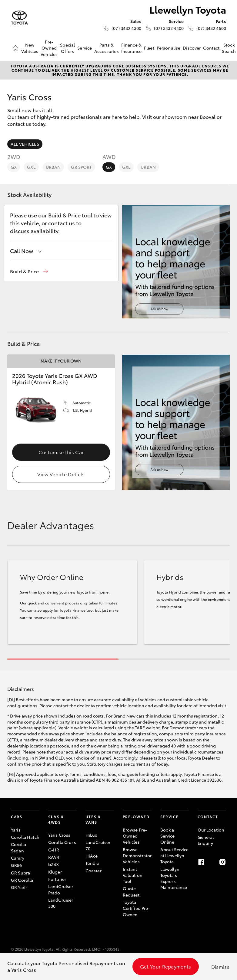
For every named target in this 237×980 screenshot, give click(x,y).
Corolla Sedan (18, 847)
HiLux (91, 835)
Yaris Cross (59, 835)
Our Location (211, 830)
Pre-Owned (136, 817)
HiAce (92, 856)
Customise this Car (61, 452)
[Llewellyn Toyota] (19, 18)
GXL (31, 167)
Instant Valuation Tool (133, 875)
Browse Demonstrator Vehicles (137, 856)
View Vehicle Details (61, 474)
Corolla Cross (62, 842)
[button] (29, 271)
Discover (192, 48)
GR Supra (20, 873)
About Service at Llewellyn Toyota (175, 856)
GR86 (17, 865)
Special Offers (67, 48)
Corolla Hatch (25, 837)
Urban (53, 167)
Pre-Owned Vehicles (49, 48)
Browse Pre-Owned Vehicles (135, 836)
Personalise (169, 48)
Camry (18, 858)
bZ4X (54, 864)
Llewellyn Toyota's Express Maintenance (174, 878)
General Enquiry (206, 840)
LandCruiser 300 (61, 903)
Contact (211, 48)
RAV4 (54, 857)
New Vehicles (30, 48)
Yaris (16, 830)
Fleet (149, 48)
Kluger (55, 872)
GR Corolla (22, 880)
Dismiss (220, 967)
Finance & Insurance (131, 48)
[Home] (15, 48)
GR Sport (81, 167)
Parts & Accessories (107, 48)
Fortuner (57, 879)
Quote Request (131, 891)
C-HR (54, 850)
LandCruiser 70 (98, 845)
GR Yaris (19, 887)
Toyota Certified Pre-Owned (136, 908)
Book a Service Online (168, 836)
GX (14, 167)
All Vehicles (25, 144)
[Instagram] (222, 862)
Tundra (93, 863)
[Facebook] (201, 862)
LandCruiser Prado (61, 889)
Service (85, 48)
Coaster (93, 871)
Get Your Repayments (166, 966)
